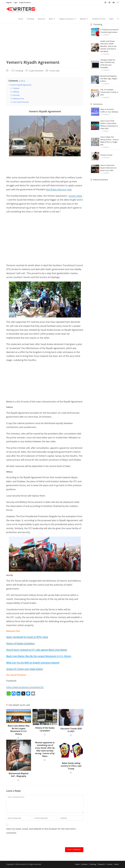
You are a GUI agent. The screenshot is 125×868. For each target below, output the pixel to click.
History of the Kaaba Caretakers (45, 729)
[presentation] (25, 842)
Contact (109, 864)
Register (9, 3)
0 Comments (106, 35)
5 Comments (106, 158)
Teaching (92, 864)
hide (22, 81)
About (117, 864)
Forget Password (25, 3)
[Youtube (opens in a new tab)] (114, 3)
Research (101, 864)
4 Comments (106, 173)
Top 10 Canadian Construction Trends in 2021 (109, 92)
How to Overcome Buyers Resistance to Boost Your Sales (108, 168)
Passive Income (106, 155)
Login (16, 3)
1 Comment (105, 131)
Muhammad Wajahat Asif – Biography (19, 775)
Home (76, 864)
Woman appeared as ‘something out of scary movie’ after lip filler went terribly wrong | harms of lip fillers (45, 749)
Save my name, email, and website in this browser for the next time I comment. (41, 831)
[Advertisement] (45, 42)
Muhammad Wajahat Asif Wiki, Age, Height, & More (109, 79)
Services (84, 864)
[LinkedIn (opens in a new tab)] (109, 3)
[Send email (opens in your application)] (117, 3)
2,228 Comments (36, 71)
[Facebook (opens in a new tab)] (105, 3)
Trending (19, 71)
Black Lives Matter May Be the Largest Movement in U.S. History (19, 730)
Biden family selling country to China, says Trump (71, 766)
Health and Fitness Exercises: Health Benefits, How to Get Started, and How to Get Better (108, 46)
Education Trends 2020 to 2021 (71, 730)
